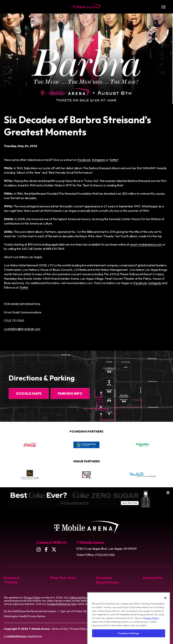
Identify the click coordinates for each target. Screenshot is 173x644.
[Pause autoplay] (168, 493)
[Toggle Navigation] (163, 7)
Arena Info (153, 578)
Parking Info (70, 394)
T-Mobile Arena (87, 7)
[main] (86, 172)
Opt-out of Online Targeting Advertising (85, 611)
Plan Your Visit (63, 578)
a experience (23, 636)
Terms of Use (59, 629)
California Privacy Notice (84, 598)
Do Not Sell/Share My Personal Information (30, 611)
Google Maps (29, 394)
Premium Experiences (108, 580)
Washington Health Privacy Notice (25, 616)
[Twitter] (54, 549)
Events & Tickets (12, 580)
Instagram (99, 160)
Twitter (114, 160)
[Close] (165, 608)
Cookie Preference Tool (61, 604)
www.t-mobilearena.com (146, 245)
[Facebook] (46, 549)
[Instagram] (39, 549)
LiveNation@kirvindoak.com (22, 329)
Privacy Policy (32, 598)
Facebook (84, 160)
